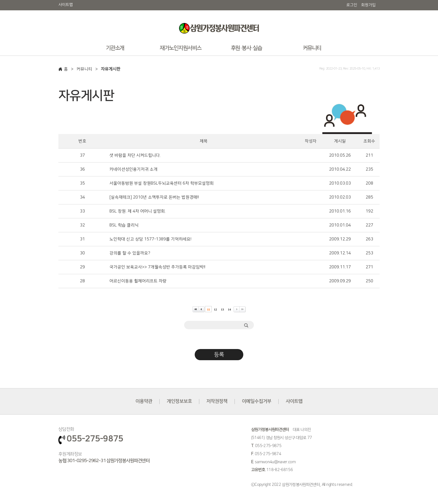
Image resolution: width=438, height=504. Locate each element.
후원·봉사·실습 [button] (246, 48)
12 (216, 309)
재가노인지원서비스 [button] (181, 48)
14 (229, 309)
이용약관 (144, 401)
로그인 (352, 5)
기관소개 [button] (115, 48)
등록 (219, 355)
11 (208, 309)
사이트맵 (66, 5)
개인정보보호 (179, 401)
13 (222, 309)
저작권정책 (217, 401)
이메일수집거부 (257, 401)
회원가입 (368, 5)
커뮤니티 (84, 69)
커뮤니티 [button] (312, 48)
